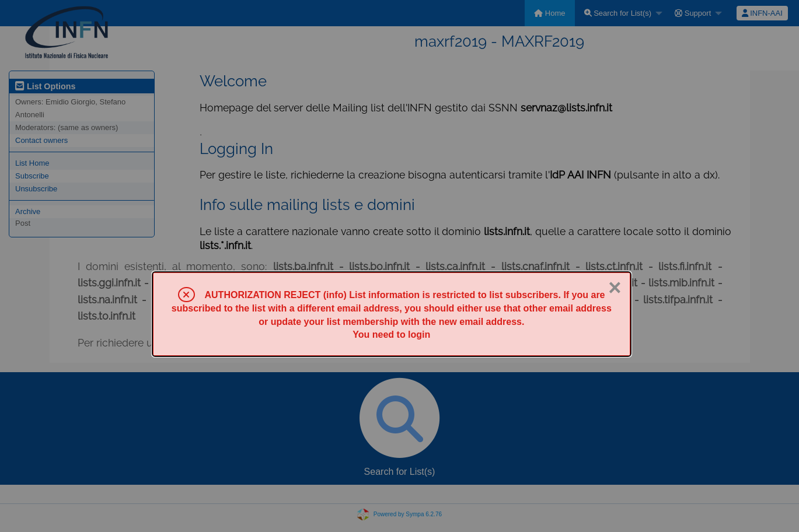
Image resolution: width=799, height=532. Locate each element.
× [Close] (615, 288)
